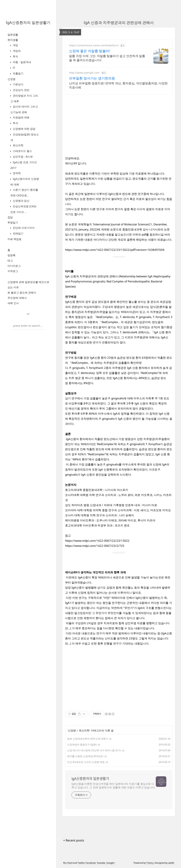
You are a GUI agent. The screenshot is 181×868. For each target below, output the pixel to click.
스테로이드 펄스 (22, 151)
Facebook (91, 863)
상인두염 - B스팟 (22, 157)
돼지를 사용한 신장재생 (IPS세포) (85, 756)
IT (14, 68)
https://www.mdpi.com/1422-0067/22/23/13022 (97, 541)
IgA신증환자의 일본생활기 (28, 23)
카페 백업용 (14, 239)
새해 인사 (13, 303)
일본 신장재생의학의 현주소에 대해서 (88, 739)
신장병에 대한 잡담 (24, 129)
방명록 (11, 255)
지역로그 (13, 271)
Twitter (81, 863)
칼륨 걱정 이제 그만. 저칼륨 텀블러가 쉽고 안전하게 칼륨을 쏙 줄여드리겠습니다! (107, 58)
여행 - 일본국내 (22, 62)
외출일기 (18, 73)
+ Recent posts (74, 840)
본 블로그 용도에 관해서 (22, 293)
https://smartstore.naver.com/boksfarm (94, 45)
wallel (171, 863)
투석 (15, 123)
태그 (10, 260)
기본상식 (18, 84)
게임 (15, 45)
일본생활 (13, 35)
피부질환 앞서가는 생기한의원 (92, 78)
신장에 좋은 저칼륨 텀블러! (90, 51)
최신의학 (18, 145)
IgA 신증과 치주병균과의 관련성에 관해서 (119, 23)
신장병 (11, 79)
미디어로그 (14, 266)
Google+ (111, 863)
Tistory (150, 863)
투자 (15, 56)
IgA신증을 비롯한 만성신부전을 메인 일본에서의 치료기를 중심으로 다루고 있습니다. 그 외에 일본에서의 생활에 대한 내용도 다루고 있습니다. (113, 786)
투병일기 (13, 222)
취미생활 (13, 40)
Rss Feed (68, 863)
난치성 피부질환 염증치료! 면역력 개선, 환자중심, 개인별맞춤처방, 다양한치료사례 (118, 85)
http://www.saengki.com (84, 73)
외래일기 (18, 233)
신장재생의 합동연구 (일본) (82, 744)
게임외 (16, 51)
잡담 (10, 217)
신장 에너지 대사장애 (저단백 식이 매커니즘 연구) (94, 750)
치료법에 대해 (21, 117)
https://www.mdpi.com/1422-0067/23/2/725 (95, 546)
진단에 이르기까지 (23, 228)
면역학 (16, 173)
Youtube (101, 863)
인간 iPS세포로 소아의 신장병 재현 (86, 762)
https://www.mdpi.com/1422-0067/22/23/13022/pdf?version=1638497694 (115, 250)
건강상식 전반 (21, 90)
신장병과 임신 (21, 201)
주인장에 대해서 (17, 298)
